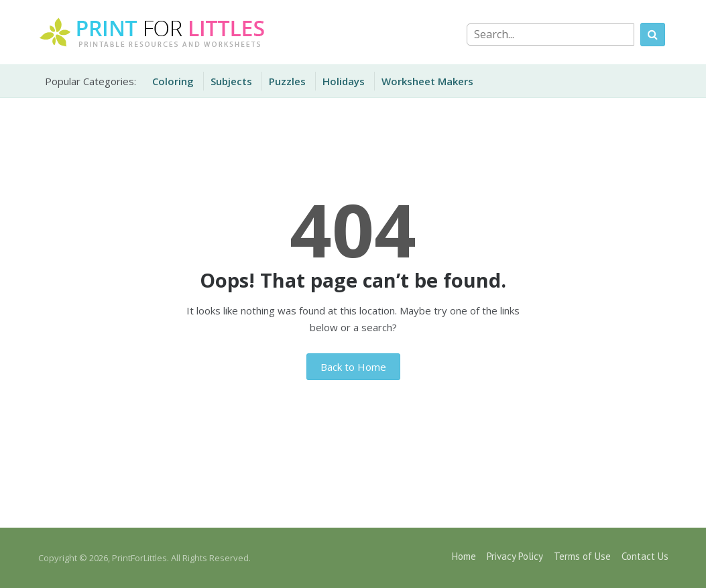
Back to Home (353, 367)
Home (464, 556)
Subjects (231, 81)
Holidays (344, 81)
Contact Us (645, 556)
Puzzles (287, 81)
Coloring (173, 81)
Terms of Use (582, 556)
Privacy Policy (515, 556)
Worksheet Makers (427, 81)
